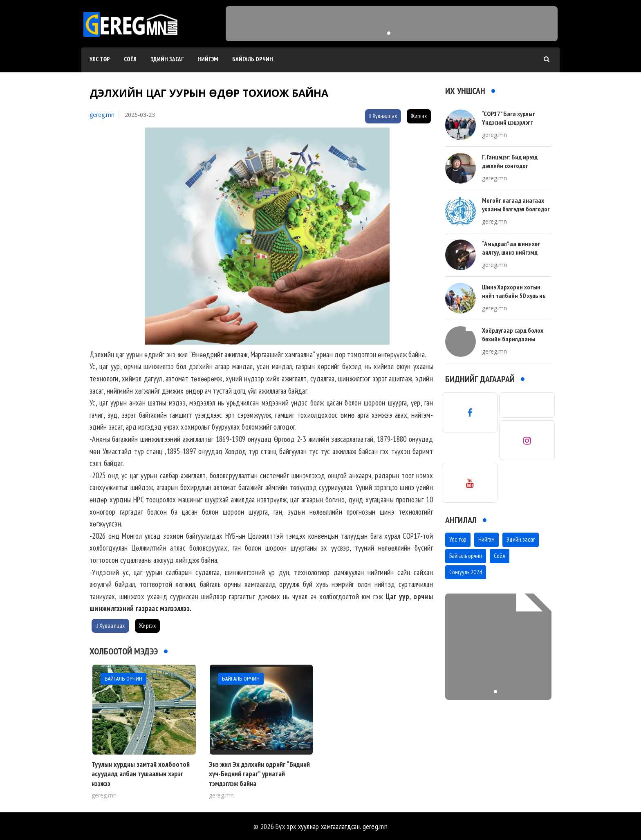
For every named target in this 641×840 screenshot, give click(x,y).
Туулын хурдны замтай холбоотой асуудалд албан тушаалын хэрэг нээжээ (141, 774)
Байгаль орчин (253, 59)
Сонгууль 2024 (466, 572)
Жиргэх (419, 116)
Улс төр (100, 59)
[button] (389, 33)
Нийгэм (208, 59)
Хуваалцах (383, 116)
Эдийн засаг (167, 59)
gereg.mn (102, 115)
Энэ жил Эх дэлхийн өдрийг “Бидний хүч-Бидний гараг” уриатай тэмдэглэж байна (259, 774)
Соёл (130, 59)
